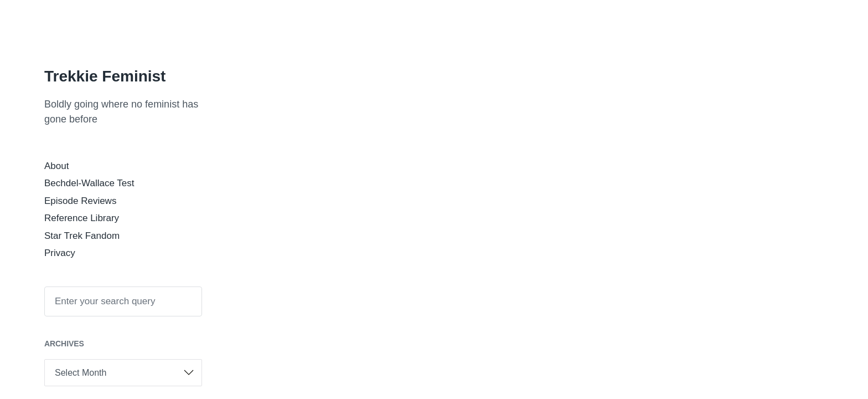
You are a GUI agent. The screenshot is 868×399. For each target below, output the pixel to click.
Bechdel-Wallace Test (89, 183)
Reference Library (82, 218)
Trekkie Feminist (105, 76)
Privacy (60, 253)
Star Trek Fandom (82, 236)
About (56, 166)
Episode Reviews (80, 201)
